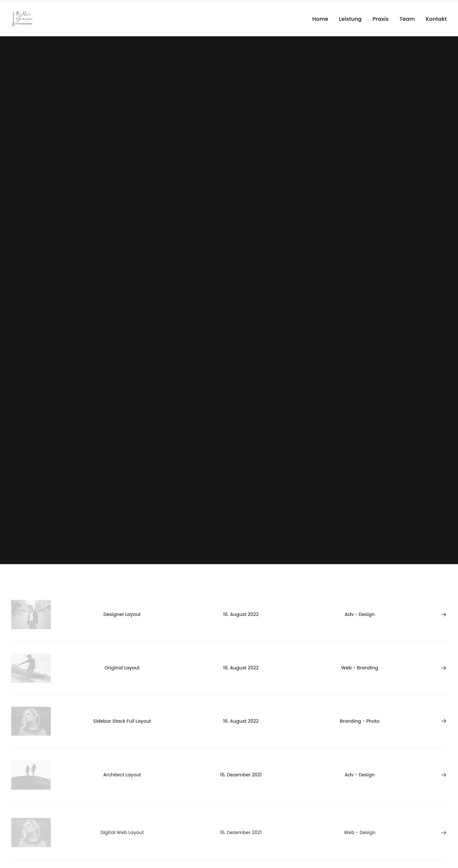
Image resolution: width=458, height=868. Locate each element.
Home (320, 19)
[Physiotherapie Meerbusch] (22, 19)
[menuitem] (322, 19)
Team (407, 19)
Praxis (381, 19)
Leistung (350, 19)
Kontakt (436, 19)
